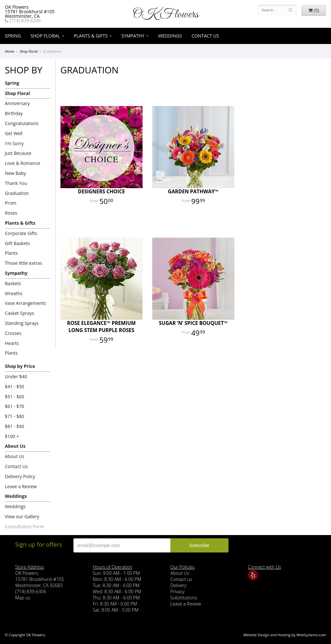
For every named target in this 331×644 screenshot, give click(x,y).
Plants (11, 253)
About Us (15, 446)
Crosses (13, 333)
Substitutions (184, 598)
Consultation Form (24, 526)
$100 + (12, 436)
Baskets (13, 283)
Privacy (177, 591)
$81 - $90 (15, 426)
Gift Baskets (17, 243)
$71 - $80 (15, 416)
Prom (11, 203)
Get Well (14, 133)
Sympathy (133, 36)
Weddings (170, 36)
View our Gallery (22, 516)
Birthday (14, 113)
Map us (23, 598)
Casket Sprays (20, 313)
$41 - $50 (15, 386)
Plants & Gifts (91, 36)
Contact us (181, 579)
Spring (13, 36)
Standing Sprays (22, 323)
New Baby (15, 173)
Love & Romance (22, 163)
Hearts (12, 343)
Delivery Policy (20, 476)
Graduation (17, 193)
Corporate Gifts (21, 233)
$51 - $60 (15, 397)
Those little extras (23, 263)
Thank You (16, 183)
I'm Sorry (14, 143)
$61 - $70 (15, 406)
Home (10, 51)
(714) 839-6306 (23, 21)
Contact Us (205, 36)
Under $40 (16, 376)
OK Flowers (165, 15)
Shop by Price (20, 366)
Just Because (18, 153)
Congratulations (22, 123)
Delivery (178, 585)
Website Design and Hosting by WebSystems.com (285, 635)
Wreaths (14, 293)
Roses (11, 213)
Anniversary (17, 103)
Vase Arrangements (26, 303)
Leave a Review (21, 486)
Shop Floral (45, 36)
